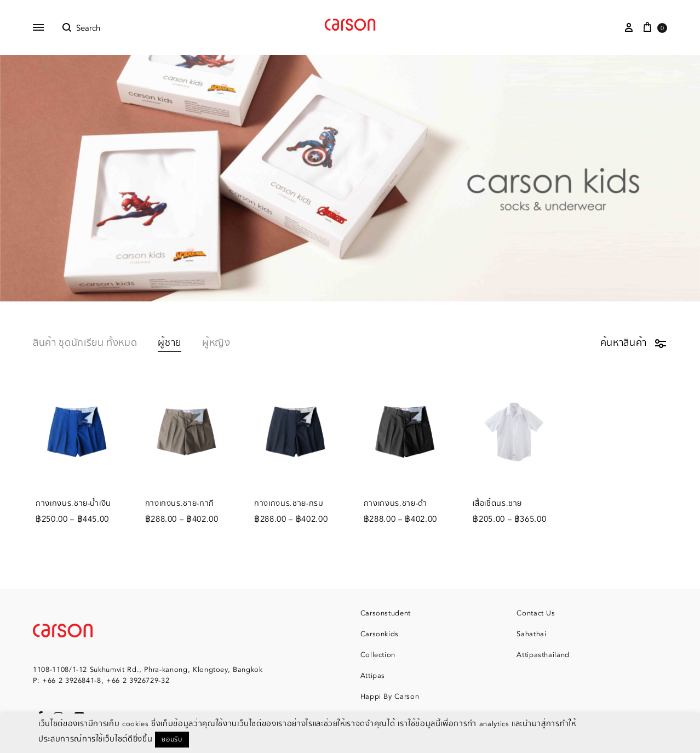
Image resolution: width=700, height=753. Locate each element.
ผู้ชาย (170, 344)
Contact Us (536, 613)
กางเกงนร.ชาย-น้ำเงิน (73, 504)
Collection (378, 655)
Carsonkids (380, 634)
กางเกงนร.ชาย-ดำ (395, 504)
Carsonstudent (386, 613)
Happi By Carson (390, 697)
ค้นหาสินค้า (634, 343)
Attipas (373, 676)
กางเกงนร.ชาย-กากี (180, 504)
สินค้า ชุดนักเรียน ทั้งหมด (85, 344)
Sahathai (531, 634)
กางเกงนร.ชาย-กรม (289, 504)
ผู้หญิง (216, 344)
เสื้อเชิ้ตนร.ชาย (497, 504)
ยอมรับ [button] (172, 740)
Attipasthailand (543, 655)
